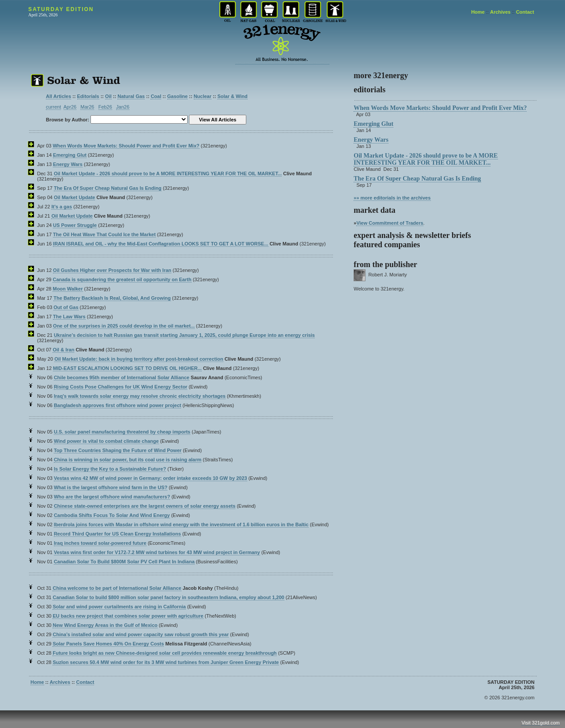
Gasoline (177, 96)
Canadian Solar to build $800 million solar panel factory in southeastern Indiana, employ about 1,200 (168, 597)
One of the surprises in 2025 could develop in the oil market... (124, 326)
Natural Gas (131, 96)
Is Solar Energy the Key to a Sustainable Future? (110, 469)
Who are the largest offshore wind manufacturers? (112, 497)
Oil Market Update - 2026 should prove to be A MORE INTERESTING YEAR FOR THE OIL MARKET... (168, 174)
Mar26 (87, 107)
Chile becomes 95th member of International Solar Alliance (122, 377)
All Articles (58, 96)
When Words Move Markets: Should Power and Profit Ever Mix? (126, 146)
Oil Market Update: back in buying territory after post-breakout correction (139, 359)
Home (478, 12)
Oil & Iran (63, 350)
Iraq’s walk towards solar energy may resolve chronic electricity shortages (140, 396)
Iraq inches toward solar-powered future (100, 543)
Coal (156, 96)
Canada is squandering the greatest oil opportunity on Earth (122, 279)
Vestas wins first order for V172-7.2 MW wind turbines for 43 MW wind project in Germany (157, 552)
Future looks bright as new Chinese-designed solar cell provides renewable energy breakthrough (164, 653)
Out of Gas (66, 307)
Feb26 (105, 107)
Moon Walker (68, 289)
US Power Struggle (75, 225)
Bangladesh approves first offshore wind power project (118, 405)
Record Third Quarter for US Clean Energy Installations (117, 534)
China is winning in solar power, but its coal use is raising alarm (128, 460)
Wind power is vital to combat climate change (106, 441)
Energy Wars (68, 164)
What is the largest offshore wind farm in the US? (111, 487)
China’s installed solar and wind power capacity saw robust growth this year (141, 634)
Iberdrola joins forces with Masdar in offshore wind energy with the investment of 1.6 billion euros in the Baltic (181, 524)
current (53, 107)
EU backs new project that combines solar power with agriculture (128, 616)
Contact (525, 12)
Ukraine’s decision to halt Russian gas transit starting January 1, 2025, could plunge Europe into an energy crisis (184, 335)
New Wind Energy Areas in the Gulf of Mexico (105, 625)
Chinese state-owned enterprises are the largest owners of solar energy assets (145, 506)
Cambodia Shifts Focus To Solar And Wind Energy (112, 515)
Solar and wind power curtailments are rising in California (119, 607)
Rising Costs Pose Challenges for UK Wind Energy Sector (121, 387)
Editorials (88, 96)
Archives (500, 12)
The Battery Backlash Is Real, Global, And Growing (112, 298)
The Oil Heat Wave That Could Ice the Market (104, 234)
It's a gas (62, 207)
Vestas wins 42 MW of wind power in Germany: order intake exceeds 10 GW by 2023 (151, 478)
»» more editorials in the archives (392, 198)
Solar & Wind (232, 96)
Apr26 (70, 107)
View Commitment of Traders (390, 223)
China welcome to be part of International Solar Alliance (117, 588)
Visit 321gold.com (541, 723)
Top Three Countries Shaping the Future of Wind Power (118, 450)
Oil (108, 96)
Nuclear (203, 96)
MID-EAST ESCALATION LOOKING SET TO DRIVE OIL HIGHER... (127, 368)
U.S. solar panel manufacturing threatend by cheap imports (122, 432)
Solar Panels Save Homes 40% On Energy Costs (108, 644)
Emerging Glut (70, 155)
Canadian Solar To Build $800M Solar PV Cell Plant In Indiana (124, 562)
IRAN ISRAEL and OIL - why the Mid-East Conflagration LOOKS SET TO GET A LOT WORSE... (161, 244)
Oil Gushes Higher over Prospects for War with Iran (112, 270)
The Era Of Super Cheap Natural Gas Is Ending (108, 188)
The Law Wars (69, 317)
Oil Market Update (75, 197)
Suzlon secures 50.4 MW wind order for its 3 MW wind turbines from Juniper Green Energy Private (166, 662)
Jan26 (123, 107)
